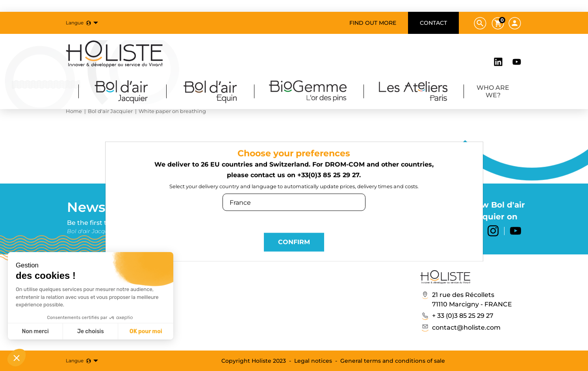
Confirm (294, 244)
